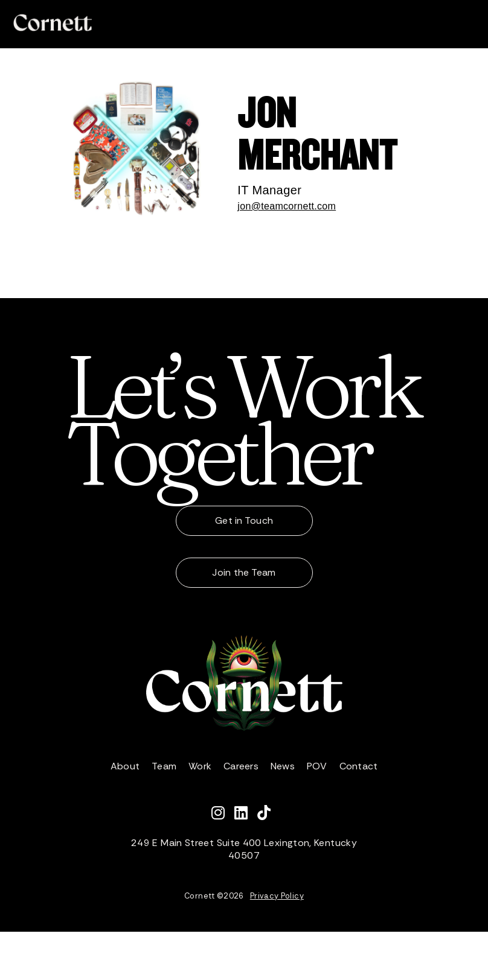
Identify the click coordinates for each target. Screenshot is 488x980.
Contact (359, 766)
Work (200, 766)
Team (164, 766)
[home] (53, 23)
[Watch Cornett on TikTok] (267, 815)
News (283, 766)
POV (317, 766)
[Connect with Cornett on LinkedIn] (246, 815)
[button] (466, 23)
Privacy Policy (277, 896)
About (125, 766)
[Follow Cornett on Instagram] (223, 815)
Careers (241, 766)
